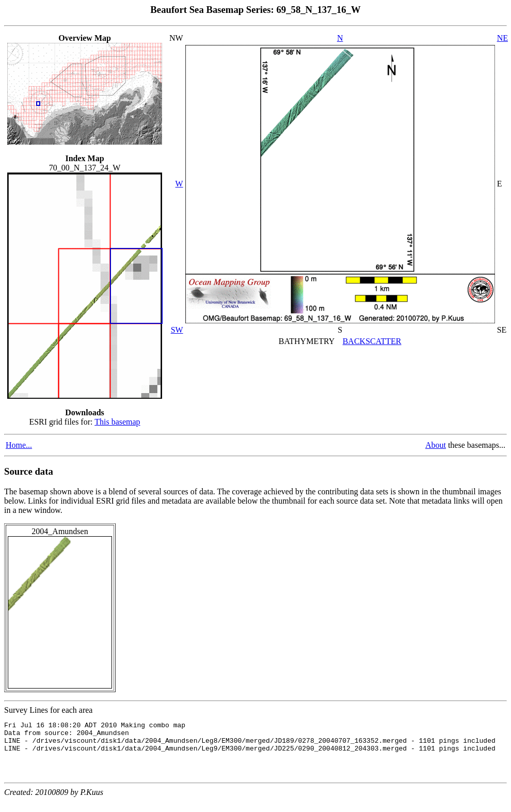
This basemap (117, 422)
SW (177, 330)
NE (502, 38)
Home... (19, 445)
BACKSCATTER (372, 341)
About (436, 445)
